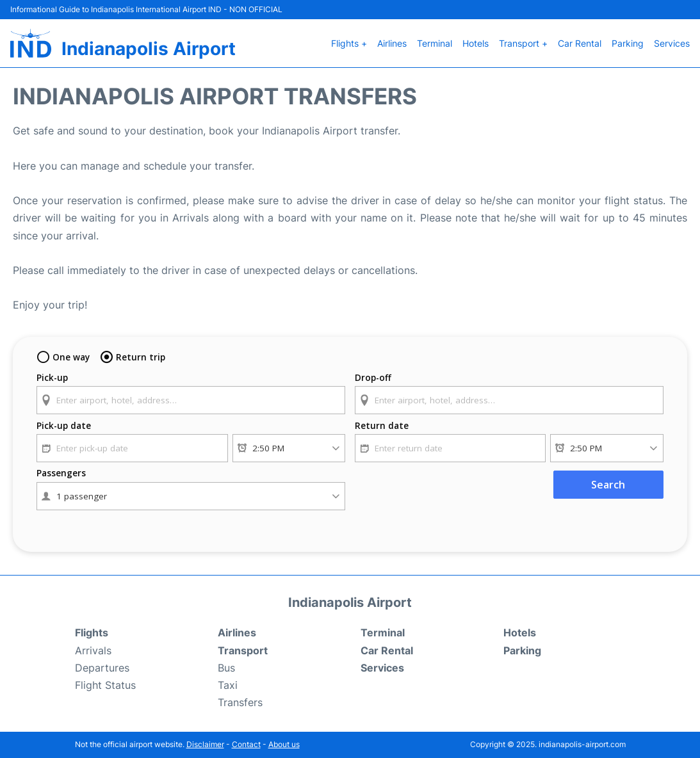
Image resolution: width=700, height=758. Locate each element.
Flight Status (105, 685)
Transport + (523, 43)
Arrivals (93, 650)
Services (672, 43)
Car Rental (580, 43)
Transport (243, 650)
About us (284, 744)
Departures (102, 668)
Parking (628, 43)
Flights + (349, 43)
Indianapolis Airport (149, 49)
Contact (246, 744)
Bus (226, 668)
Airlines (392, 43)
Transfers (240, 702)
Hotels (476, 43)
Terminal (435, 43)
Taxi (228, 685)
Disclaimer (205, 744)
